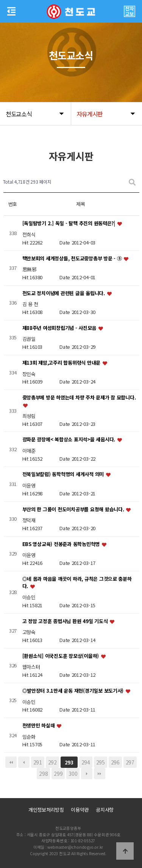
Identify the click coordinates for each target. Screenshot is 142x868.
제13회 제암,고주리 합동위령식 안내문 (62, 363)
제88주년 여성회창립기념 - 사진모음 (60, 328)
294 (86, 762)
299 (58, 774)
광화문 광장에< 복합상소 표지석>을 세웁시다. (69, 440)
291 (38, 762)
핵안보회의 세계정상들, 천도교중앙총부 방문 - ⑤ (73, 258)
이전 (24, 762)
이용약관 (80, 810)
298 (43, 774)
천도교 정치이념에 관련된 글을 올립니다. (64, 293)
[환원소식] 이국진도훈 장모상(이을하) (61, 656)
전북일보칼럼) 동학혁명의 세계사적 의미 (64, 474)
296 (115, 762)
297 (130, 762)
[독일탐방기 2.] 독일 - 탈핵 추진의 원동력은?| (69, 224)
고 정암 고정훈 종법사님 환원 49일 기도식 (66, 621)
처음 (11, 762)
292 (52, 762)
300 (73, 774)
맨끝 (100, 774)
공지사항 (105, 810)
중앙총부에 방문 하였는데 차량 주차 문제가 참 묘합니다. (79, 398)
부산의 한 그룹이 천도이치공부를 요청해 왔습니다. (74, 509)
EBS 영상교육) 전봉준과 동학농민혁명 (62, 544)
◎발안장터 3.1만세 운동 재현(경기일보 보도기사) (74, 691)
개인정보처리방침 (46, 810)
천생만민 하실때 (39, 725)
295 (101, 762)
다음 (87, 774)
